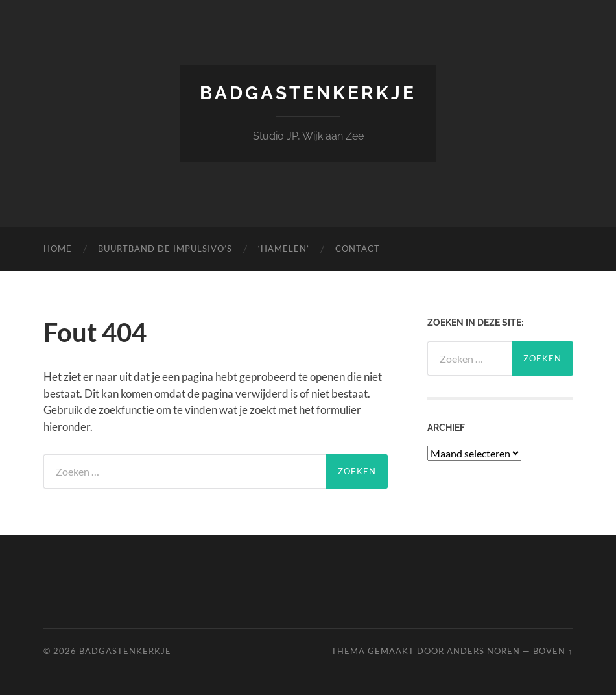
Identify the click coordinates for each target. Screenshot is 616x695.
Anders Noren (483, 651)
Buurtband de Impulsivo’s (165, 249)
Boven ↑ (553, 651)
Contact (358, 249)
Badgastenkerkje (308, 93)
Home (58, 249)
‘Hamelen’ (284, 249)
